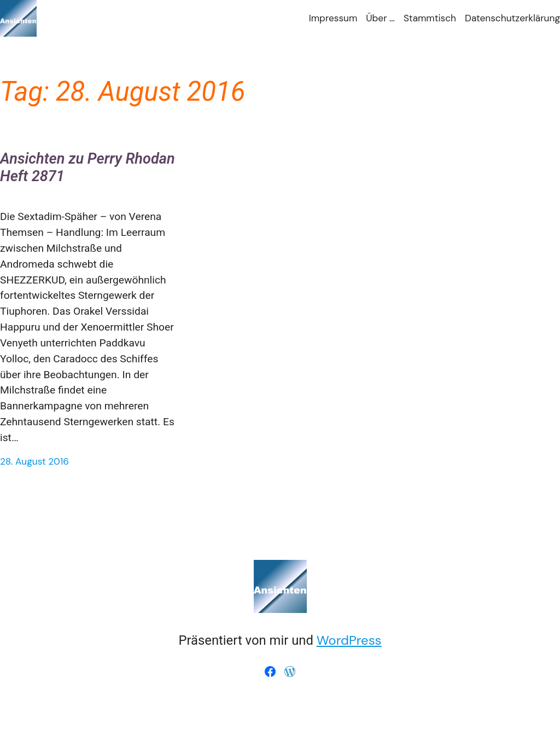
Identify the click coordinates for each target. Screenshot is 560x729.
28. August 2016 (34, 461)
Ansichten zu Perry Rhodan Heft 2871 (87, 168)
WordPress (349, 640)
